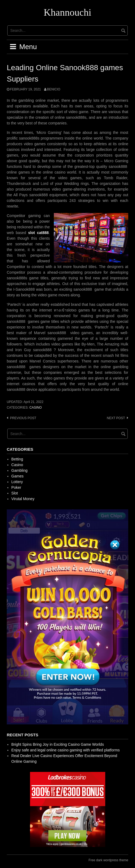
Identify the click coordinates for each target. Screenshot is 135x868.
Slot (15, 493)
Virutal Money (23, 499)
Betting (17, 459)
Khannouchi (68, 12)
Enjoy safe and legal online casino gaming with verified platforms (66, 750)
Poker (16, 487)
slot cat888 (38, 233)
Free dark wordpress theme (108, 860)
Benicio (54, 89)
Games (17, 476)
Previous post (23, 418)
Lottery (17, 482)
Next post (116, 418)
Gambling (19, 470)
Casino (36, 408)
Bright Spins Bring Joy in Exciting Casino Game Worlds (58, 744)
